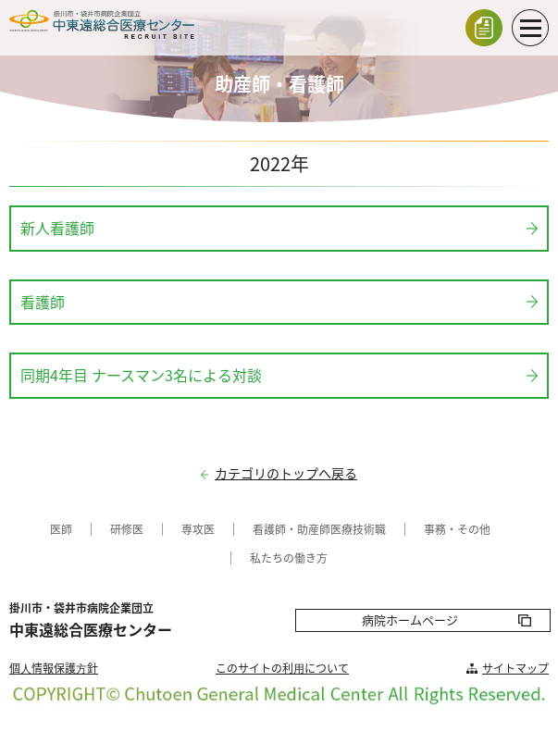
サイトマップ (515, 668)
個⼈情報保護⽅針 (54, 668)
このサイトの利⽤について (282, 668)
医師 (61, 529)
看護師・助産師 (291, 529)
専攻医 (198, 529)
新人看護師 (57, 228)
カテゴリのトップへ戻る (286, 473)
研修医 (127, 529)
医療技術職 (358, 529)
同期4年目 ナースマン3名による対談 (141, 375)
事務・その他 (457, 529)
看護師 (43, 302)
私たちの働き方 (289, 558)
